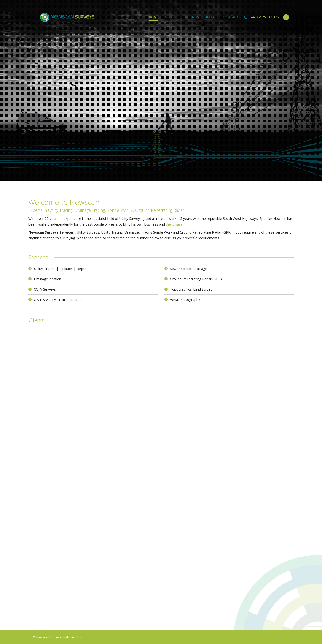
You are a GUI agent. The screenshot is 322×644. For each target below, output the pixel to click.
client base (174, 224)
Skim (79, 637)
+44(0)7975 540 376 (264, 17)
